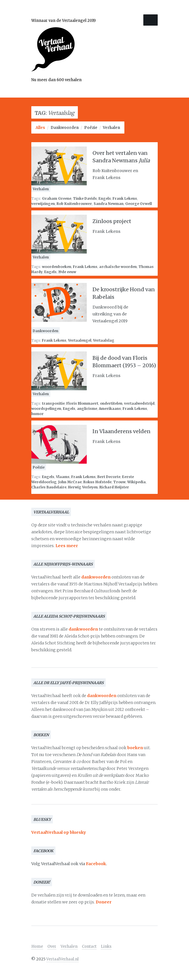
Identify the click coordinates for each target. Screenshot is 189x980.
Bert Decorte (109, 477)
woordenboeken (57, 267)
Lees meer (67, 546)
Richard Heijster (114, 487)
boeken (135, 748)
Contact (89, 946)
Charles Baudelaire (49, 487)
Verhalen (111, 128)
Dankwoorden (65, 128)
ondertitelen (111, 403)
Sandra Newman (109, 204)
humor (37, 414)
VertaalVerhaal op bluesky (59, 832)
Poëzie (91, 128)
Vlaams (63, 477)
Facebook (96, 864)
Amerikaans (110, 409)
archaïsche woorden (118, 267)
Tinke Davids (85, 198)
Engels (105, 198)
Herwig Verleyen (83, 487)
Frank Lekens (125, 198)
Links (106, 946)
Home (37, 946)
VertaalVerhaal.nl (62, 959)
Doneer (104, 902)
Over (52, 946)
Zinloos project (112, 221)
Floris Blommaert (82, 403)
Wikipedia (136, 482)
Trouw (119, 482)
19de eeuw (67, 272)
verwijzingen (43, 204)
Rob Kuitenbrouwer (74, 204)
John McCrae (70, 482)
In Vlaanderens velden (122, 431)
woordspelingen (46, 409)
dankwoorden (96, 577)
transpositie (53, 403)
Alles (40, 128)
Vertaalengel (80, 340)
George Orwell (139, 204)
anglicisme (87, 409)
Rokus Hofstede (97, 482)
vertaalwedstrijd (139, 403)
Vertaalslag (104, 340)
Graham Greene (57, 198)
